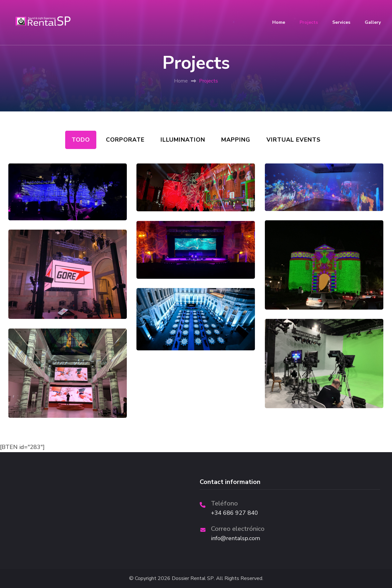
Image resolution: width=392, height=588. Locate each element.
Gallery (373, 22)
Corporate (125, 140)
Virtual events (294, 140)
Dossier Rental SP (193, 579)
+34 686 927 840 (235, 513)
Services (341, 22)
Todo (81, 140)
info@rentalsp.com (235, 538)
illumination (183, 140)
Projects (309, 22)
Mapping (236, 140)
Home (279, 22)
